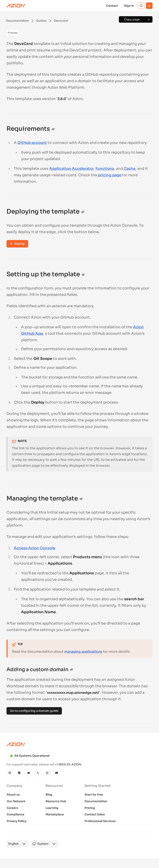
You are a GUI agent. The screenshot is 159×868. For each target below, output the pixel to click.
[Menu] (149, 6)
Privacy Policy (17, 821)
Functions (105, 169)
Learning (52, 808)
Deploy (17, 244)
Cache (130, 169)
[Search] (141, 6)
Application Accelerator (71, 169)
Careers (12, 808)
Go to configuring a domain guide (34, 711)
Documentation (96, 801)
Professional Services (100, 821)
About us (13, 795)
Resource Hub (56, 801)
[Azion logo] (79, 744)
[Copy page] (132, 19)
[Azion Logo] (16, 6)
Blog (49, 795)
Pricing (90, 808)
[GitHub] (10, 773)
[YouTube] (29, 773)
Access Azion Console (34, 548)
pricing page (110, 175)
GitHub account (32, 143)
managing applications (83, 652)
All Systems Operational (30, 756)
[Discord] (57, 773)
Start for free (94, 795)
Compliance (16, 814)
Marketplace (55, 814)
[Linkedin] (19, 773)
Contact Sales (95, 814)
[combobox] (13, 844)
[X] (38, 773)
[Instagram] (47, 773)
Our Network (16, 801)
